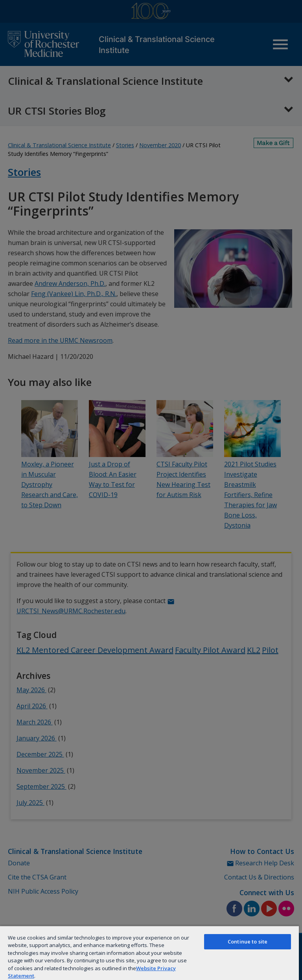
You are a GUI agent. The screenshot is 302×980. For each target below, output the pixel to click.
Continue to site (248, 942)
